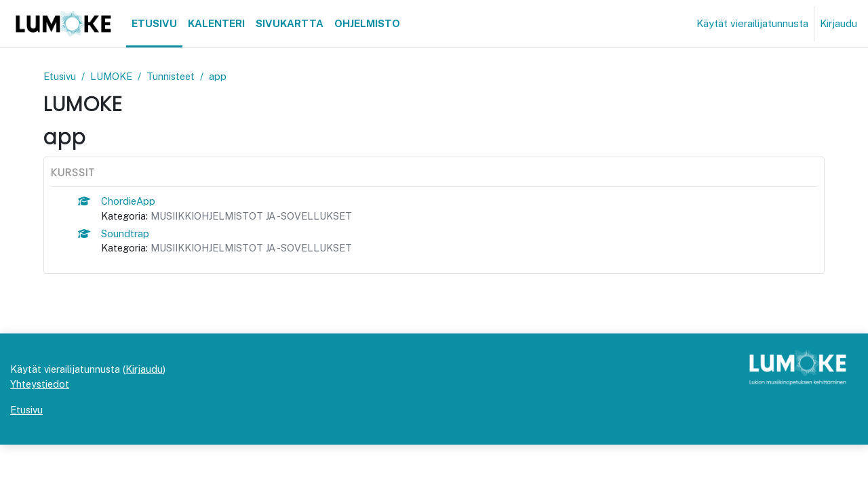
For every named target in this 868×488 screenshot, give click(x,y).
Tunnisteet (176, 76)
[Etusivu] (63, 24)
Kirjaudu (839, 23)
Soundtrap (126, 235)
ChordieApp (130, 202)
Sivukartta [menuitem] (290, 23)
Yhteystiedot (41, 427)
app (224, 76)
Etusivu (61, 76)
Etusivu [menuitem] (154, 23)
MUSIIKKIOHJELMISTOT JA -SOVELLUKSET (258, 217)
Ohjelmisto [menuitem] (367, 23)
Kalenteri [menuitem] (216, 23)
